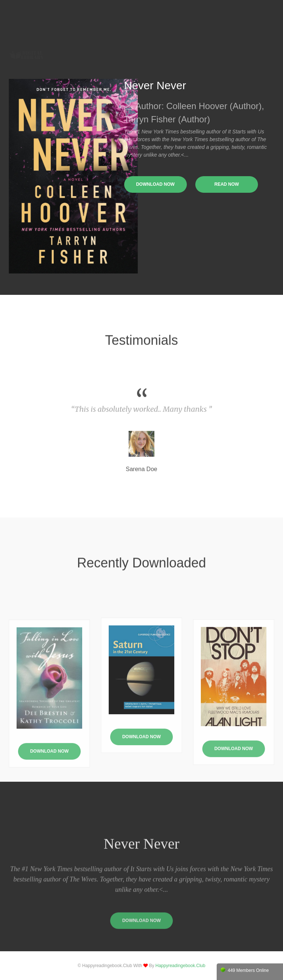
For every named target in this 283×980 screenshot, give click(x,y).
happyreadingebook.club (180, 966)
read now (227, 184)
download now (155, 184)
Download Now (142, 778)
